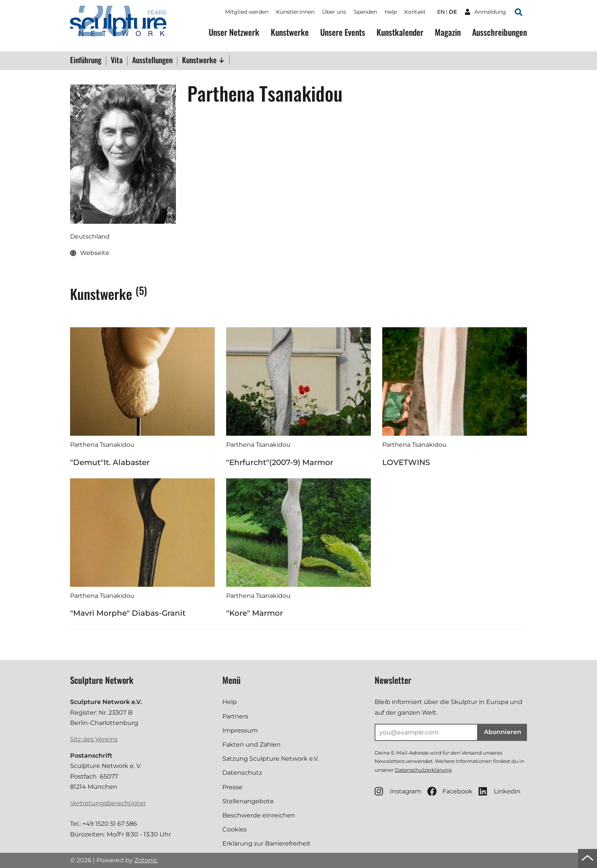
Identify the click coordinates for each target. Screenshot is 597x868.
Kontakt (415, 12)
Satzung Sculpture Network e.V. (271, 759)
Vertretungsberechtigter (108, 803)
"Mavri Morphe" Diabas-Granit (128, 613)
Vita (117, 61)
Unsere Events (343, 32)
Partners (235, 716)
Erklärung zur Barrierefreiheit (267, 843)
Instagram (398, 791)
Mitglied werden (247, 12)
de (453, 12)
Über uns (334, 12)
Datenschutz (242, 773)
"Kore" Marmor (255, 613)
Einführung (86, 61)
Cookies (235, 829)
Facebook (450, 791)
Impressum (240, 730)
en (441, 12)
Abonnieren (503, 732)
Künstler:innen (295, 12)
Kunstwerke (290, 32)
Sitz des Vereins (94, 739)
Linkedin (500, 791)
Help (391, 12)
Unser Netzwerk (234, 32)
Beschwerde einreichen (259, 815)
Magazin (448, 32)
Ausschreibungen (500, 32)
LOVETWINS (406, 462)
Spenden (365, 12)
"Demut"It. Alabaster (110, 462)
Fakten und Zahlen (251, 745)
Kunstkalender (400, 32)
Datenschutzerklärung (423, 770)
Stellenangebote (248, 801)
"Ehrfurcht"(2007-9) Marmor (280, 462)
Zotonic (146, 860)
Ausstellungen (152, 61)
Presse (232, 787)
